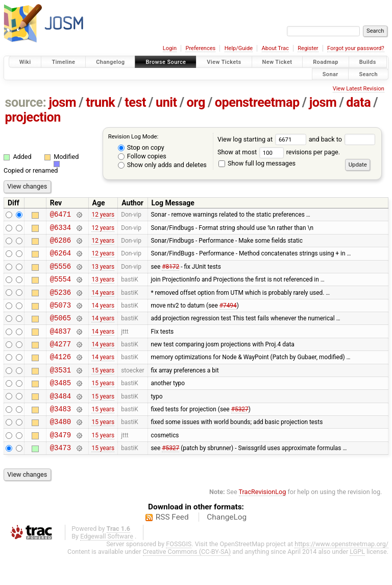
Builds (368, 62)
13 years (103, 273)
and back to (342, 139)
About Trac (275, 48)
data (358, 102)
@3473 (60, 476)
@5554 (60, 288)
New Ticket (277, 62)
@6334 (60, 230)
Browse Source (166, 62)
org (196, 102)
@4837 (60, 346)
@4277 (60, 360)
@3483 (60, 433)
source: (26, 102)
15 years (103, 389)
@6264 (60, 259)
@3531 (60, 390)
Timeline (63, 62)
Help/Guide (239, 48)
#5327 (240, 433)
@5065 (60, 331)
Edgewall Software (107, 565)
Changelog (110, 62)
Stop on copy (141, 147)
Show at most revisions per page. (279, 152)
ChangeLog (227, 546)
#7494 (228, 317)
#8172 (170, 273)
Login (170, 48)
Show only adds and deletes (162, 165)
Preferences (200, 48)
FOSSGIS (179, 573)
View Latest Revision (359, 89)
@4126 (60, 375)
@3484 (60, 419)
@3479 (60, 462)
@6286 (60, 244)
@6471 (60, 215)
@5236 (60, 303)
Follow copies (142, 156)
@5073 (60, 317)
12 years (103, 216)
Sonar (330, 74)
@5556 (60, 274)
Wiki (25, 62)
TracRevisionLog (263, 521)
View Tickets (224, 62)
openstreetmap (257, 102)
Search (368, 74)
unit (166, 102)
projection (33, 117)
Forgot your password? (356, 48)
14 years (103, 302)
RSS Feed (172, 546)
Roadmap (326, 62)
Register (308, 48)
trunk (100, 102)
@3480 (60, 447)
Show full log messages (257, 163)
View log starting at (263, 139)
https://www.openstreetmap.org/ (341, 573)
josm (62, 102)
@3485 (60, 404)
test (135, 102)
